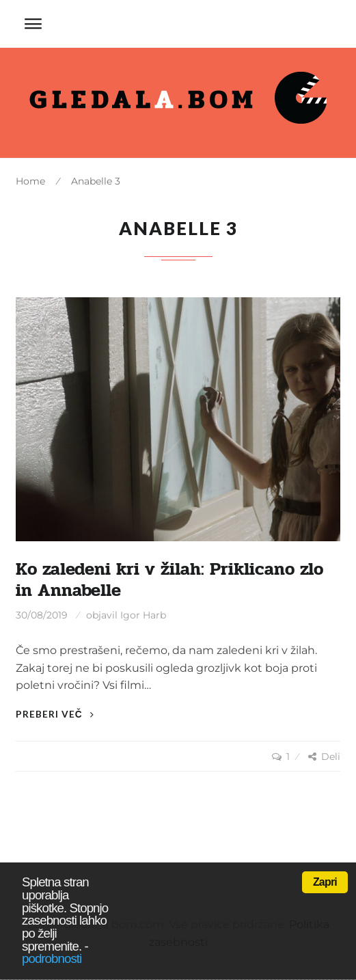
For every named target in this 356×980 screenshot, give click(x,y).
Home (30, 181)
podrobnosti (52, 958)
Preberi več (55, 714)
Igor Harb (143, 615)
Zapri (325, 882)
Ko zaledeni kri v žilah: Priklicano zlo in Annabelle (169, 580)
